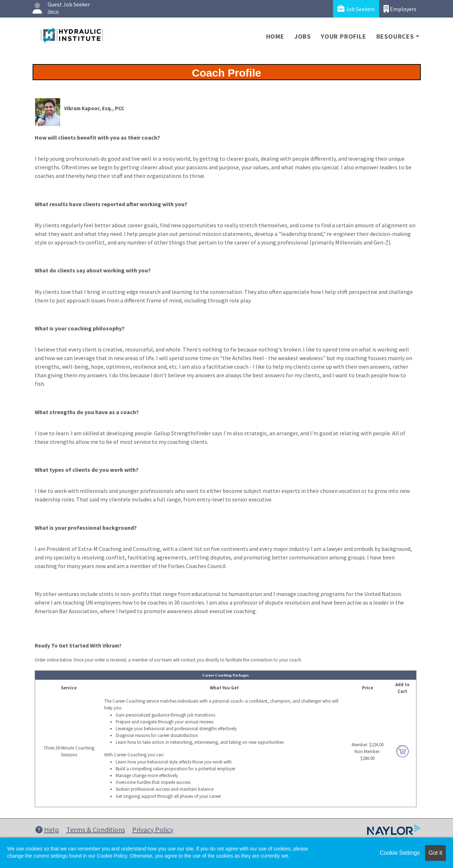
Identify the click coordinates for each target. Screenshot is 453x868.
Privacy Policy (153, 830)
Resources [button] (395, 36)
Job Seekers (356, 9)
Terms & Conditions (96, 830)
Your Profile (344, 36)
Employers (400, 9)
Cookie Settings (400, 853)
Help (47, 830)
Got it (435, 853)
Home (275, 36)
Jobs (303, 36)
